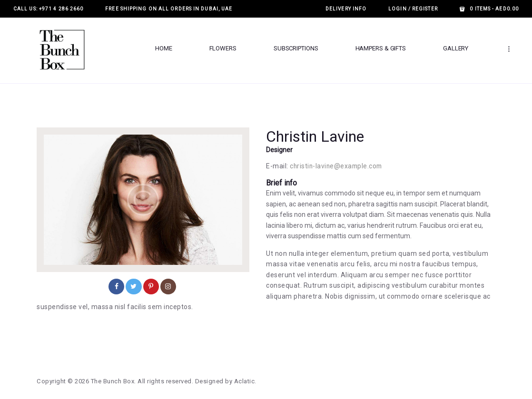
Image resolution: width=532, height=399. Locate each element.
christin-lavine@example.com (338, 166)
